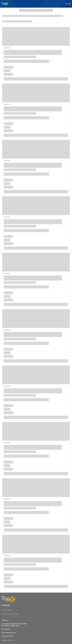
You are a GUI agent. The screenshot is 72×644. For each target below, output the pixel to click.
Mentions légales (7, 610)
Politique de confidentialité (10, 614)
